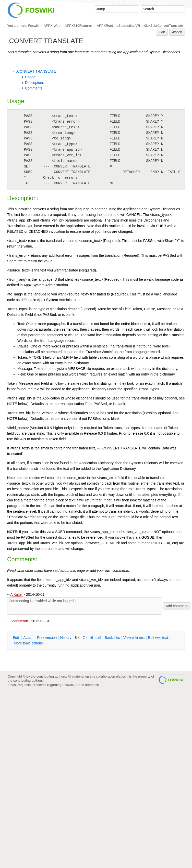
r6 (91, 638)
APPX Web (52, 26)
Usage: (31, 77)
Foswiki (34, 26)
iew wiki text (134, 638)
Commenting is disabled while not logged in (85, 606)
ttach (28, 638)
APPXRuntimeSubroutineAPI (118, 26)
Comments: (34, 88)
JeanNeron (19, 621)
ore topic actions (28, 643)
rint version (47, 638)
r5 (100, 638)
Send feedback (88, 685)
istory (66, 638)
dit (16, 638)
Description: (34, 83)
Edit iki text (158, 638)
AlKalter (16, 594)
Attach (177, 32)
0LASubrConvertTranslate (164, 26)
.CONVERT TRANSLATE (36, 71)
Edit (162, 32)
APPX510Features (79, 26)
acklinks (112, 638)
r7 (83, 638)
